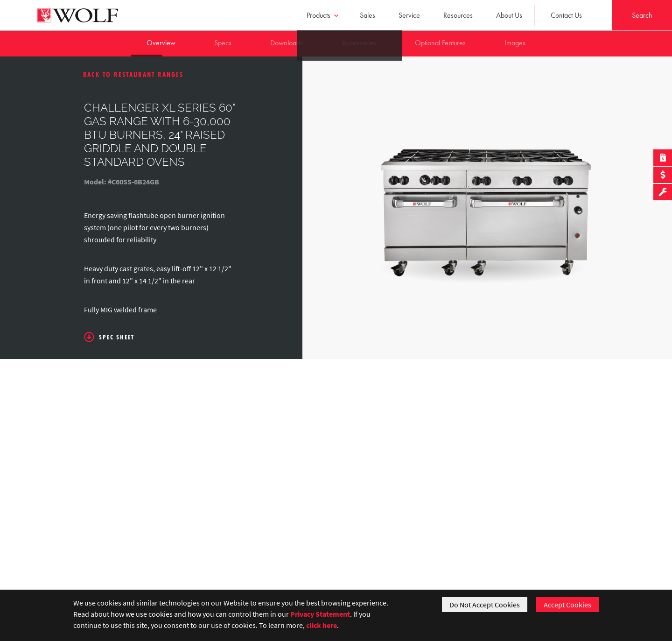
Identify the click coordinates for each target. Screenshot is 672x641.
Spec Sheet (109, 337)
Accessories (359, 43)
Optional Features (440, 43)
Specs (223, 43)
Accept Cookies (567, 605)
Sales (367, 15)
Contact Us (566, 15)
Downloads (287, 43)
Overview (161, 43)
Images (515, 43)
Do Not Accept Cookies (485, 605)
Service (409, 15)
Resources (458, 15)
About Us (509, 15)
